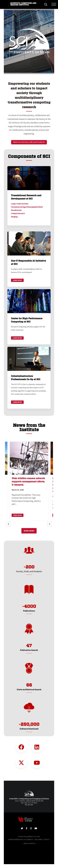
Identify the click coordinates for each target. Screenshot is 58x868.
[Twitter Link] (21, 763)
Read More (18, 515)
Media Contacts (30, 843)
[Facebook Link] (21, 747)
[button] (10, 41)
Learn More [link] (17, 280)
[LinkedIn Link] (37, 747)
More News (29, 531)
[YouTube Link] (37, 763)
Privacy (47, 839)
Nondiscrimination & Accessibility (21, 839)
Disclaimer (39, 839)
